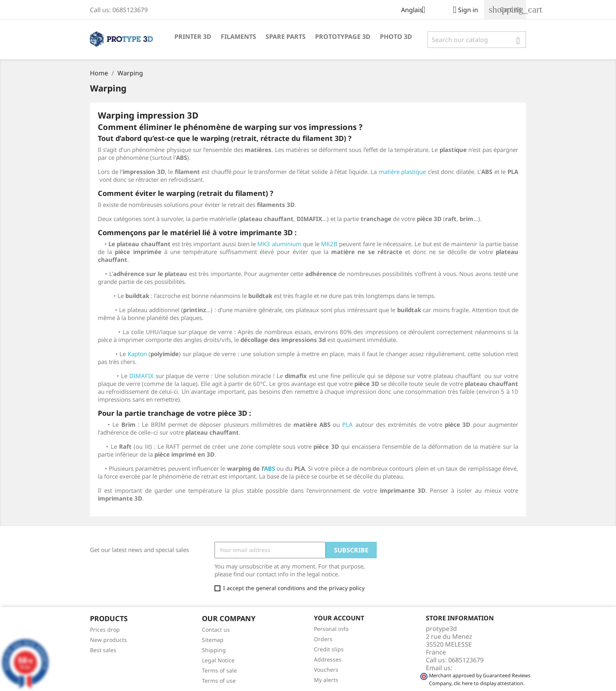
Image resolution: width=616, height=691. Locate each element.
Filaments (238, 37)
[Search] (477, 40)
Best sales (103, 650)
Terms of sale (219, 670)
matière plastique (402, 172)
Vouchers (326, 670)
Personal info (331, 629)
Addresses (328, 659)
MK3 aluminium (279, 244)
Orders (323, 639)
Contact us (216, 630)
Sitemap (213, 640)
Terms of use (219, 681)
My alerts (326, 680)
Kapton (137, 354)
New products (108, 640)
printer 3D (193, 37)
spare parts (286, 37)
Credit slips (329, 649)
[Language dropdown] (416, 11)
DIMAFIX (141, 376)
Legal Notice (218, 660)
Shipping (214, 650)
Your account (339, 618)
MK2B (329, 244)
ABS (269, 468)
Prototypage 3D (343, 37)
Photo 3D (396, 37)
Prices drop (105, 630)
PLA (347, 424)
